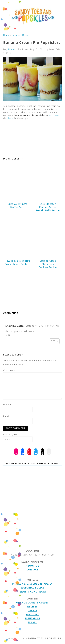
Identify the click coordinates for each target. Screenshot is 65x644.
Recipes (16, 35)
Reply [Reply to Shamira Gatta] (55, 341)
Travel (33, 622)
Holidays (32, 615)
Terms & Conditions (33, 592)
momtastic (54, 115)
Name (7, 404)
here (11, 118)
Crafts (32, 611)
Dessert (26, 35)
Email (7, 416)
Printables (32, 618)
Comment (9, 370)
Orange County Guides (32, 603)
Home (6, 35)
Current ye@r (11, 434)
